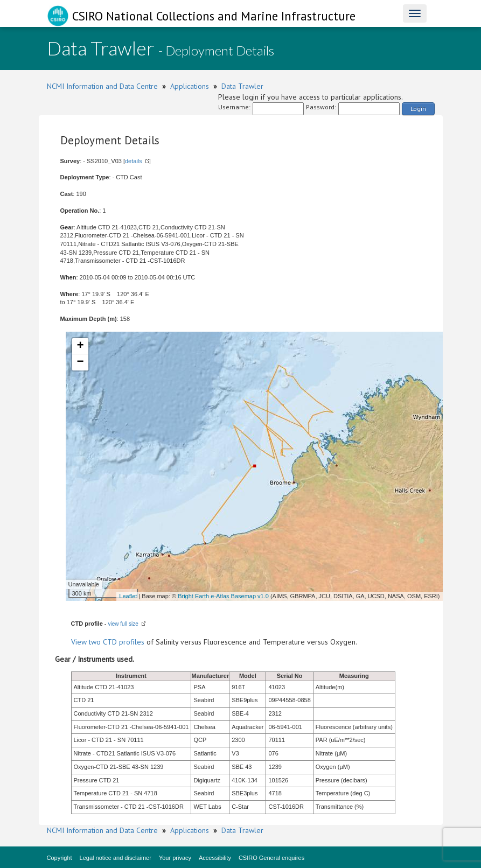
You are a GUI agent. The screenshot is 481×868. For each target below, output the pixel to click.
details (134, 161)
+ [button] (80, 346)
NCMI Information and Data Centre (102, 86)
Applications (190, 86)
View (80, 642)
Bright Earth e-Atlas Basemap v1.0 (223, 596)
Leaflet (128, 596)
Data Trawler (242, 86)
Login (418, 108)
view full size (123, 624)
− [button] (80, 362)
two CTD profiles (117, 642)
